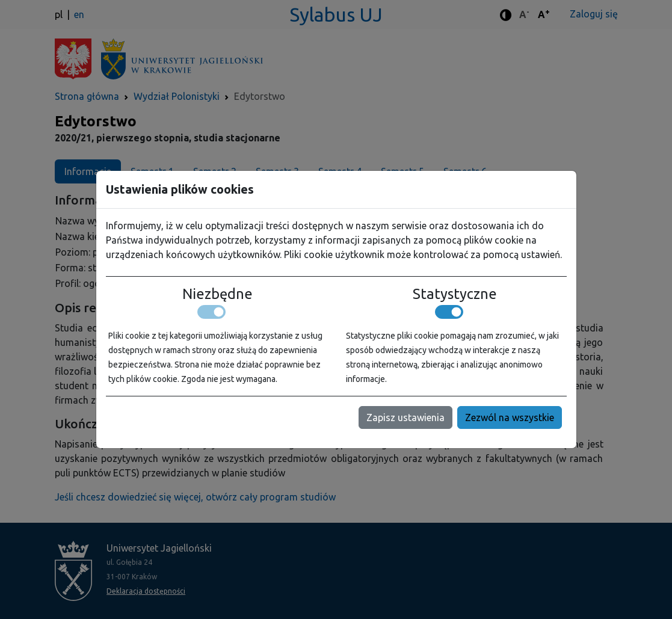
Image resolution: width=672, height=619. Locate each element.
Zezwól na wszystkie (510, 417)
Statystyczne (455, 294)
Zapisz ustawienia (405, 417)
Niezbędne (217, 294)
